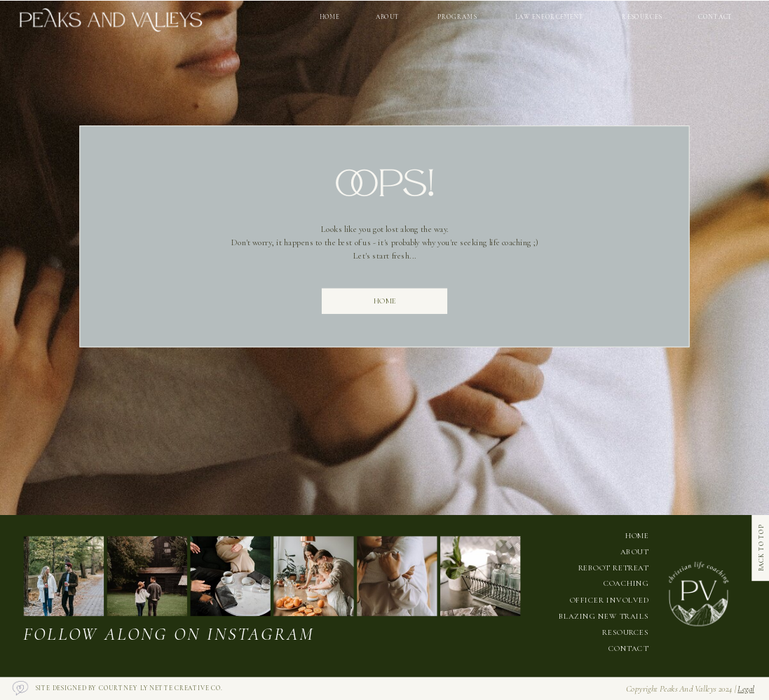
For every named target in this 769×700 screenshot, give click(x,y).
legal (746, 689)
